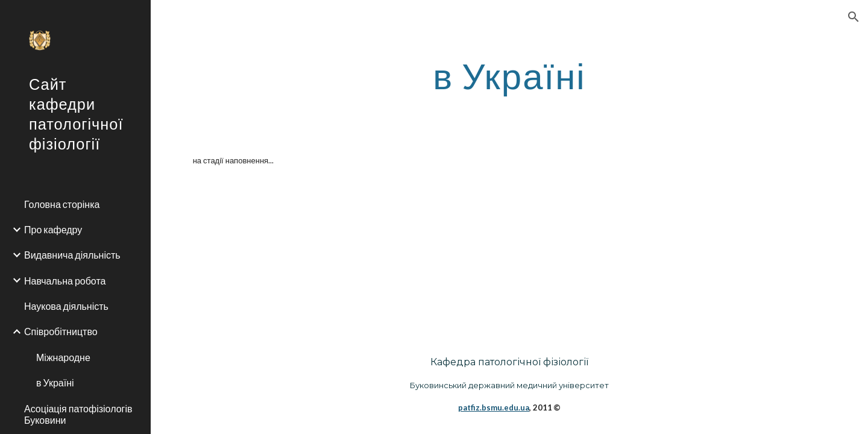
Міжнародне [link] (63, 357)
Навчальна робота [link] (65, 281)
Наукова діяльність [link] (66, 306)
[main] (509, 75)
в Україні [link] (55, 382)
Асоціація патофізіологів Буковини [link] (78, 414)
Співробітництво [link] (61, 331)
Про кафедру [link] (53, 229)
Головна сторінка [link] (62, 204)
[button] (854, 17)
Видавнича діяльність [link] (72, 255)
